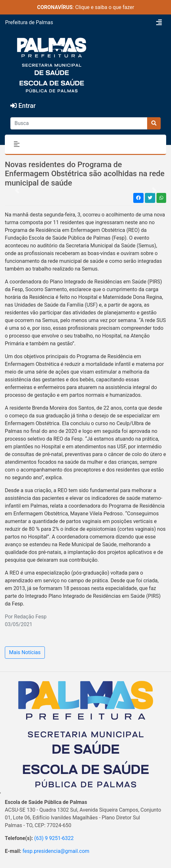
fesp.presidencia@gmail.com (56, 851)
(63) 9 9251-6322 (54, 838)
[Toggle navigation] (159, 23)
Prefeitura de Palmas (29, 22)
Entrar (23, 106)
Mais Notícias (25, 652)
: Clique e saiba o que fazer (86, 7)
